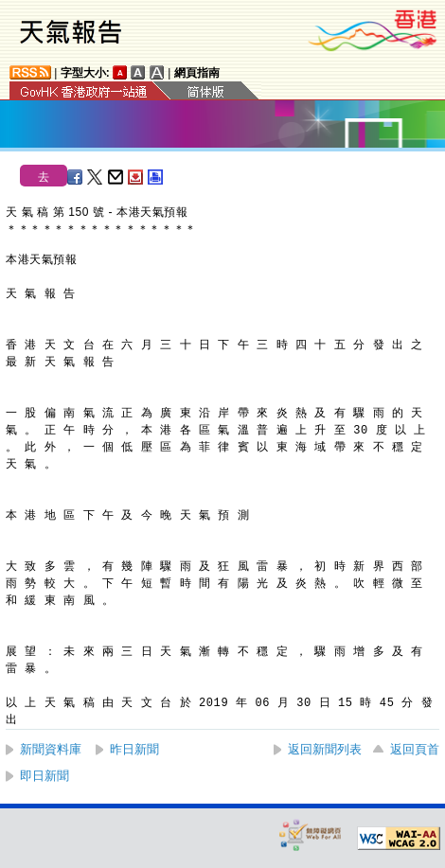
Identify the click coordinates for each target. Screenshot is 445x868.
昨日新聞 (134, 749)
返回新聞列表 (325, 749)
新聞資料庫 (51, 749)
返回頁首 (415, 749)
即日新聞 (44, 776)
